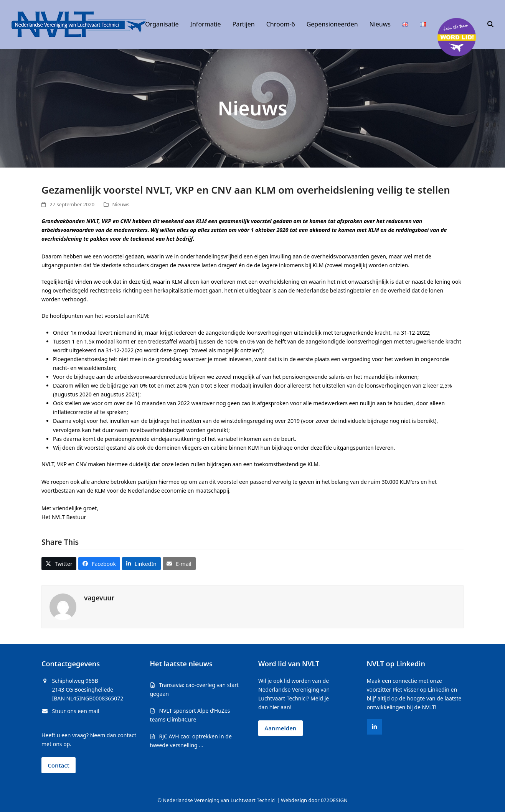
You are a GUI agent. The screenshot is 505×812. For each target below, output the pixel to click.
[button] (490, 25)
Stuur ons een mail (76, 711)
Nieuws (121, 204)
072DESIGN (334, 800)
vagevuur (99, 598)
